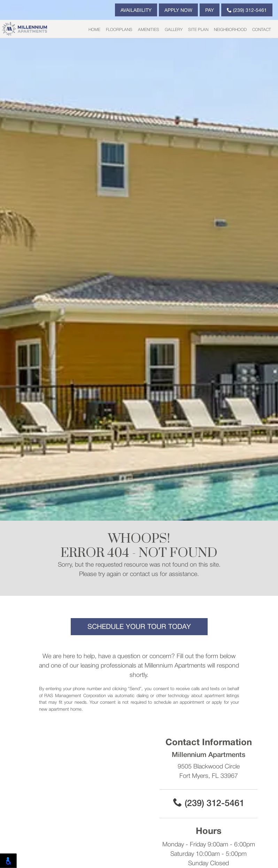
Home (94, 30)
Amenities (149, 30)
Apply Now (178, 11)
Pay (210, 11)
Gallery (174, 30)
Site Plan (198, 30)
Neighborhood (230, 30)
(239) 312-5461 (247, 10)
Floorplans (119, 30)
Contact (262, 30)
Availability (136, 11)
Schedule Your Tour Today (139, 627)
